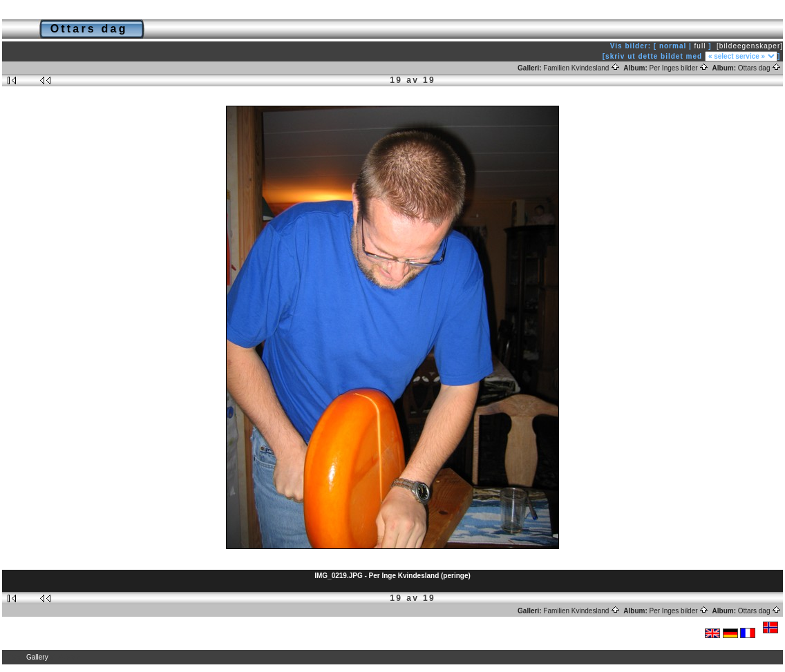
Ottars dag (759, 68)
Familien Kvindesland (581, 68)
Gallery (37, 657)
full (700, 46)
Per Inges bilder (679, 68)
